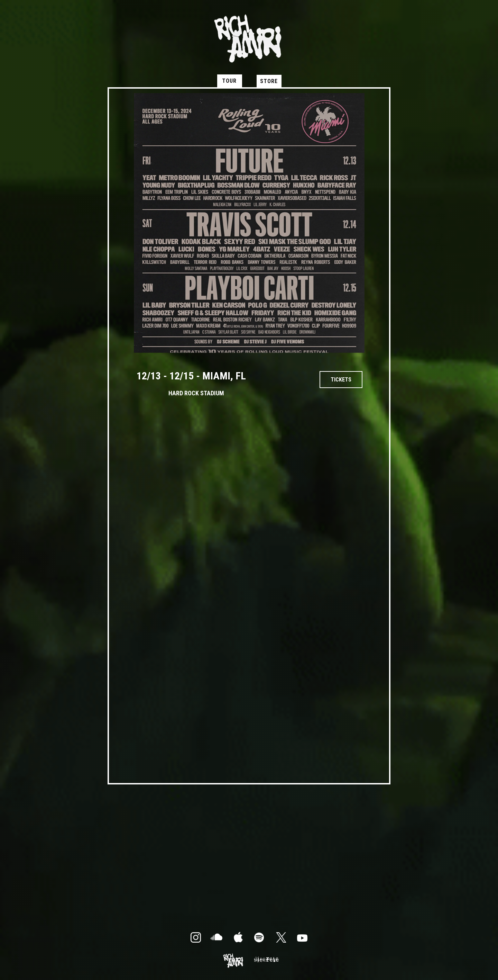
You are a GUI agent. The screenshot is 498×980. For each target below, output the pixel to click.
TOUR (229, 81)
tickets (341, 380)
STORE (269, 81)
